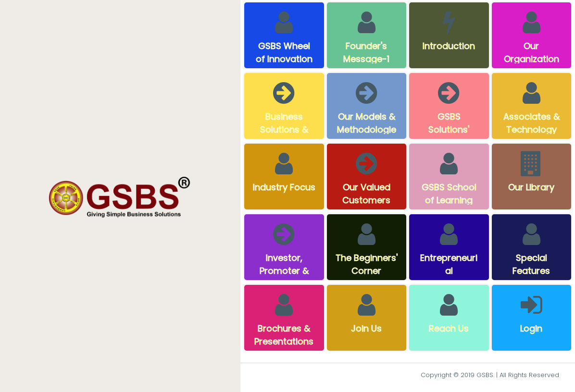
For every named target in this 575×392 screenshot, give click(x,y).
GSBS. (485, 375)
